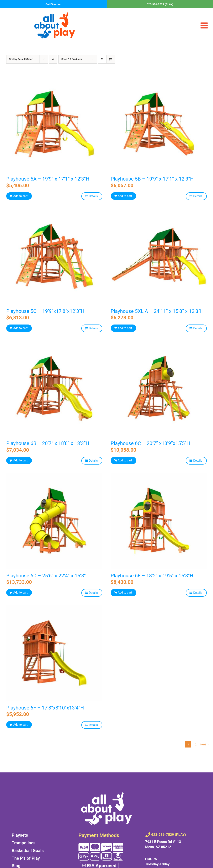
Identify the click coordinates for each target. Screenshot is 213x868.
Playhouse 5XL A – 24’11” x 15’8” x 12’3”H (157, 311)
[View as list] (111, 59)
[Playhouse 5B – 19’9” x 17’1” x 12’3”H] (159, 124)
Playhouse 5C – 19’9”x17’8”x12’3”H (45, 311)
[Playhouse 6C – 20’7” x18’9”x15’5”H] (159, 389)
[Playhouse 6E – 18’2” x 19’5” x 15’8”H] (159, 521)
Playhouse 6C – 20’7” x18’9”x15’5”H (150, 443)
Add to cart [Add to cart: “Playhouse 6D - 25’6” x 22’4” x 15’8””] (20, 593)
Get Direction (53, 4)
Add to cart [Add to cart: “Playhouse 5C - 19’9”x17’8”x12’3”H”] (20, 328)
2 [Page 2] (196, 744)
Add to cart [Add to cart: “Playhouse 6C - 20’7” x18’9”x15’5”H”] (125, 460)
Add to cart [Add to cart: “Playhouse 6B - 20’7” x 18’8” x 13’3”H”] (20, 460)
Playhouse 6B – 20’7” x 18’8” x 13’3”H (48, 443)
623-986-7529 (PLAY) (160, 4)
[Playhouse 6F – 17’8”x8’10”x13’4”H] (54, 653)
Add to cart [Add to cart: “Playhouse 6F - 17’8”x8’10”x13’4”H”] (20, 725)
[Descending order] (53, 59)
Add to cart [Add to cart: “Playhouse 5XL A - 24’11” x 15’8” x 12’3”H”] (125, 328)
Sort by (21, 59)
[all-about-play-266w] (55, 14)
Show (72, 59)
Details (93, 196)
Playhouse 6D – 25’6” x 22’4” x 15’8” (46, 576)
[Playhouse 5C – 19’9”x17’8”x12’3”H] (54, 256)
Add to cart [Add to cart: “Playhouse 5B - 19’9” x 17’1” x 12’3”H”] (125, 196)
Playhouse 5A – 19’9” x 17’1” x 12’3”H (48, 179)
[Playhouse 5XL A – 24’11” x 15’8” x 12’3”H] (159, 256)
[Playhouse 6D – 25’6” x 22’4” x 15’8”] (54, 521)
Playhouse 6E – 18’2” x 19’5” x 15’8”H (152, 576)
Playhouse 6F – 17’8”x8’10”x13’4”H (45, 708)
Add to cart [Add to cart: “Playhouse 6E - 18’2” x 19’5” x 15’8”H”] (125, 593)
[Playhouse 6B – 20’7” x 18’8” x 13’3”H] (54, 389)
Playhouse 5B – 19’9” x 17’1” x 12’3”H (152, 179)
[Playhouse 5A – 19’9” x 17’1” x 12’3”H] (54, 124)
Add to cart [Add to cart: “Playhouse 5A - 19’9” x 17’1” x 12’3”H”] (20, 196)
